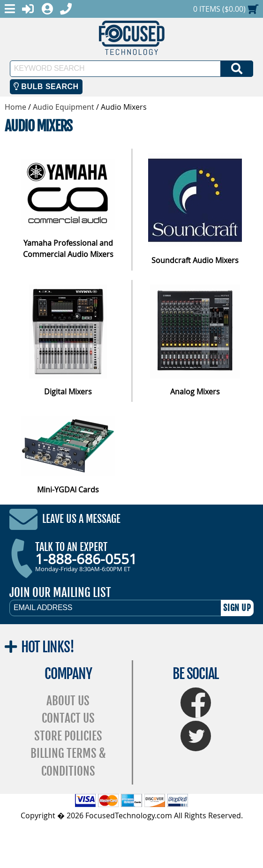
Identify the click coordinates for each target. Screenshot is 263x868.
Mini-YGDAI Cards (68, 490)
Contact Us (68, 718)
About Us (68, 701)
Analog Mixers (195, 392)
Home (15, 107)
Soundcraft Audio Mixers (195, 260)
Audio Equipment (64, 107)
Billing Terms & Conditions (68, 762)
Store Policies (68, 736)
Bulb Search (46, 87)
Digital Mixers (68, 392)
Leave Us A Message (81, 519)
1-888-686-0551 (86, 559)
